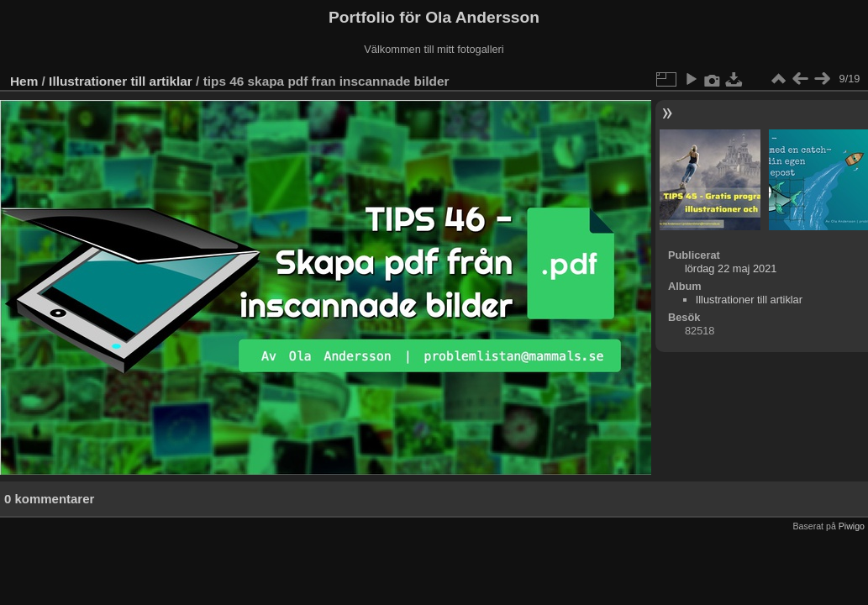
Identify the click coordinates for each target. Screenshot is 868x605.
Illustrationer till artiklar (121, 81)
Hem (24, 81)
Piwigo (852, 526)
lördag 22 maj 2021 (731, 268)
